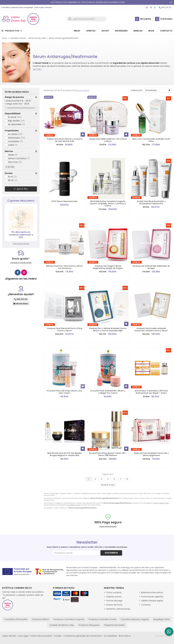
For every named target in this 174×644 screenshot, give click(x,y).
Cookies (58, 636)
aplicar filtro (22, 189)
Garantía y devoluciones (118, 609)
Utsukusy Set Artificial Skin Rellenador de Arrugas (151, 267)
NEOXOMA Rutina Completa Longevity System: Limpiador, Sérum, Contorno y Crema (108, 204)
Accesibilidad (110, 636)
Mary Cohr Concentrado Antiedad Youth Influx (151, 140)
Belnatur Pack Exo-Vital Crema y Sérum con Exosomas (65, 267)
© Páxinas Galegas (163, 636)
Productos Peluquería (89, 625)
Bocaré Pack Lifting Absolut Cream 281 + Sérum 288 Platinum (108, 454)
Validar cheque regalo (152, 601)
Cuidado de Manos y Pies (62, 625)
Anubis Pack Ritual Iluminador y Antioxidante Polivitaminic (151, 202)
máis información (108, 526)
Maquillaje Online (161, 619)
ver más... (37, 69)
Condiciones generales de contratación (83, 636)
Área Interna (125, 636)
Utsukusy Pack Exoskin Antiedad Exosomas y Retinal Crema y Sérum (151, 329)
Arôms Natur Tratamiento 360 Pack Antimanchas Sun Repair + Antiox (151, 392)
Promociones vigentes (152, 597)
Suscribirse (111, 553)
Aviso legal (23, 636)
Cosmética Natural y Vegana (135, 619)
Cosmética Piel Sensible (16, 619)
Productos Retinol (40, 619)
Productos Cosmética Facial (102, 619)
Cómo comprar (114, 592)
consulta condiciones (21, 263)
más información (21, 244)
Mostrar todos (81, 90)
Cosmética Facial (74, 505)
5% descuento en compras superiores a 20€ (21, 235)
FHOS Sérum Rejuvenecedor (65, 201)
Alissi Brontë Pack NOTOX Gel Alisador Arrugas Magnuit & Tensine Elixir (65, 454)
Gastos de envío (114, 605)
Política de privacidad (41, 636)
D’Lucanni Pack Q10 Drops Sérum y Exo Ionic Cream (64, 392)
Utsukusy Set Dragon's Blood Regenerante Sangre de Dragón (108, 267)
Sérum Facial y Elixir (161, 503)
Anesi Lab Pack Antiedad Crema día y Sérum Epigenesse (151, 454)
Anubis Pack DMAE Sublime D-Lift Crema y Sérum (108, 140)
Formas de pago (114, 601)
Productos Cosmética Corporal (69, 619)
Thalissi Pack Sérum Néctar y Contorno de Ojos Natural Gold (65, 140)
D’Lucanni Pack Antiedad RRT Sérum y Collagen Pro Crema (108, 392)
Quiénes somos (114, 597)
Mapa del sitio (9, 636)
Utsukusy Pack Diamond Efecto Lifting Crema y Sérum (65, 329)
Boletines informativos (152, 592)
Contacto (146, 605)
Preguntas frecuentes (114, 625)
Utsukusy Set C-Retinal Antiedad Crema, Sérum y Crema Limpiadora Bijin (108, 329)
